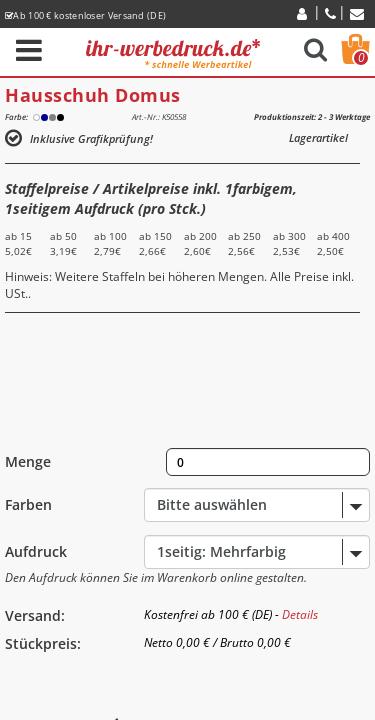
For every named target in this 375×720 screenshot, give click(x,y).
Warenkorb (361, 58)
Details (300, 614)
